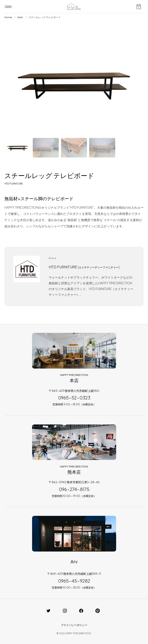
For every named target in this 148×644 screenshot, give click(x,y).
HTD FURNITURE (14, 184)
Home (8, 17)
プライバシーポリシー (74, 625)
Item (20, 17)
